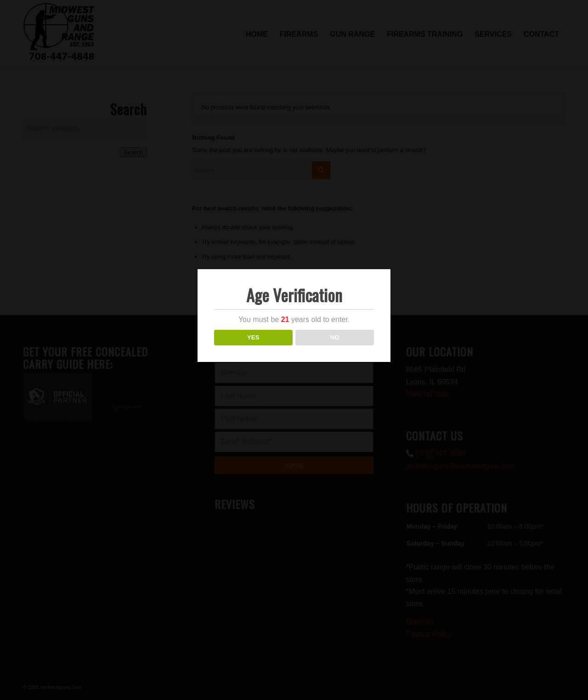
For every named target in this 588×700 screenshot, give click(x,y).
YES (253, 337)
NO (335, 337)
